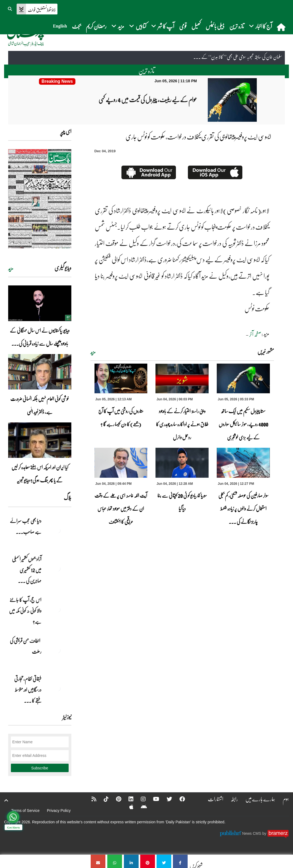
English (60, 26)
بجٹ (76, 26)
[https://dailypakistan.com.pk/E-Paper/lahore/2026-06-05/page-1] (40, 199)
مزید (93, 352)
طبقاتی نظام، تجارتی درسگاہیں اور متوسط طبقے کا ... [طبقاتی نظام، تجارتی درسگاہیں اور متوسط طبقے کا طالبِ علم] (28, 690)
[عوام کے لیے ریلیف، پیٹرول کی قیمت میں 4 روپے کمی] (57, 81)
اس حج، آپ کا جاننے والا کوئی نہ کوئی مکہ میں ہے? (25, 611)
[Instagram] (140, 799)
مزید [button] (118, 26)
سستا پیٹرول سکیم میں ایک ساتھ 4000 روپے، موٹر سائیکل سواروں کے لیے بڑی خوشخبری (243, 424)
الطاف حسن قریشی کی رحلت (26, 646)
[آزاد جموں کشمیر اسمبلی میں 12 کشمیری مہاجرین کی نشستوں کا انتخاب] (58, 568)
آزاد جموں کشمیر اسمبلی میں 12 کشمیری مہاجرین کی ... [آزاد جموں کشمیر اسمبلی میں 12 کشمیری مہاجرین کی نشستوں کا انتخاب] (27, 570)
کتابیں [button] (138, 26)
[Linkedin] (127, 799)
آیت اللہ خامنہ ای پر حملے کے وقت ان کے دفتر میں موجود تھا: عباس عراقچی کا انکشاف (121, 508)
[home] (282, 27)
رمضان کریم (96, 26)
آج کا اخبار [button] (260, 26)
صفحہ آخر (255, 334)
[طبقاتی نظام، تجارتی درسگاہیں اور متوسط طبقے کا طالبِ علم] (58, 688)
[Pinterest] (115, 799)
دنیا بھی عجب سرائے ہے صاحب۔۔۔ (26, 526)
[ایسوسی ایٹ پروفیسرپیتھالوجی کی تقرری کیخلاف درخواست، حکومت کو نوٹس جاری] (180, 861)
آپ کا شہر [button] (163, 26)
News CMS (252, 833)
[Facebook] (179, 799)
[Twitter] (166, 799)
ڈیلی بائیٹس (215, 26)
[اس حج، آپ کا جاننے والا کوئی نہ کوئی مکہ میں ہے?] (58, 609)
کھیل (196, 26)
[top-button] (6, 800)
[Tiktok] (103, 799)
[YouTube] (153, 799)
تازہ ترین (237, 26)
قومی (183, 26)
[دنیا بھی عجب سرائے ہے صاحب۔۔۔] (58, 530)
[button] (10, 8)
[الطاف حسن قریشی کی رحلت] (58, 650)
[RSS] (90, 799)
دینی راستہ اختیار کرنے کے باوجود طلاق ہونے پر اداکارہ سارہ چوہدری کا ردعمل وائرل (182, 424)
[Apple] (128, 807)
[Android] (140, 807)
